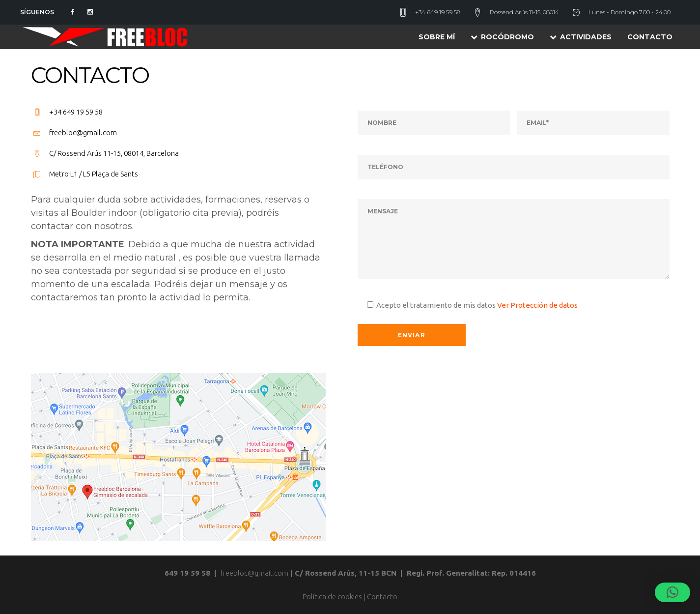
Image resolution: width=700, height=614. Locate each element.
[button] (672, 592)
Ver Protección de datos (537, 305)
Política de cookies (332, 597)
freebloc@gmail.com (254, 573)
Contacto (382, 597)
